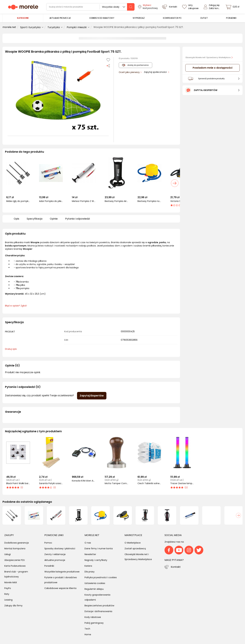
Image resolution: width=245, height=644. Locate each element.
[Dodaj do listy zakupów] (108, 60)
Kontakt (176, 567)
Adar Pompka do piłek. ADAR (51, 201)
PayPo (8, 588)
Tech (87, 629)
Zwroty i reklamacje (55, 554)
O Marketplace (133, 543)
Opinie (54, 219)
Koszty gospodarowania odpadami (97, 597)
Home (88, 634)
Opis (16, 219)
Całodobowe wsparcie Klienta (60, 588)
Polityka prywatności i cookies (101, 577)
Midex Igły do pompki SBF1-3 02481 (18, 201)
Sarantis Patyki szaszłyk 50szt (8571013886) (51, 483)
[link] (60, 18)
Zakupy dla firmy (13, 606)
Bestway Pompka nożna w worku (149, 201)
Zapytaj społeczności (156, 72)
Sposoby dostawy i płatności (60, 549)
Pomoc (48, 543)
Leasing (8, 600)
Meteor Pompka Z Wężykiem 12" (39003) (84, 201)
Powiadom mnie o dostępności (212, 68)
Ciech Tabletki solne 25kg (149, 483)
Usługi (7, 554)
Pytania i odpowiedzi (77, 219)
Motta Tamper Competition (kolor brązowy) (117, 483)
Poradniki (49, 566)
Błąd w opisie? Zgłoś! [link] (16, 306)
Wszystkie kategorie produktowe (62, 572)
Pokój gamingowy (94, 623)
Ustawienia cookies (95, 583)
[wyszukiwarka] (90, 7)
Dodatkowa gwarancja (17, 543)
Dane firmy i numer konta (99, 549)
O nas (88, 543)
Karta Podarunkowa (15, 566)
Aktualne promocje (55, 560)
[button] (58, 95)
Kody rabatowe (93, 617)
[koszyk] (233, 7)
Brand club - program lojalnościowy (16, 574)
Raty (7, 594)
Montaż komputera (15, 549)
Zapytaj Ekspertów (92, 396)
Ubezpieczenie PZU (15, 560)
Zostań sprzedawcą (135, 549)
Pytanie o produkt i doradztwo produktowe (61, 580)
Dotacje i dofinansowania (98, 611)
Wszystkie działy (111, 7)
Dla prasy (90, 572)
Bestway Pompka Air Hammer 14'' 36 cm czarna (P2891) (117, 201)
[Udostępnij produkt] (108, 65)
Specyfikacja (35, 219)
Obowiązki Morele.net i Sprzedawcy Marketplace (138, 557)
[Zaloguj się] (212, 7)
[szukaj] (131, 7)
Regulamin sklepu (94, 589)
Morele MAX (11, 582)
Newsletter (90, 554)
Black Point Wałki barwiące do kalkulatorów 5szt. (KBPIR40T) (18, 483)
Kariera (88, 566)
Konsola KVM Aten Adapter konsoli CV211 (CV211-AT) (84, 481)
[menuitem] (60, 18)
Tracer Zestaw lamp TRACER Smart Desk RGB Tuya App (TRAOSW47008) (182, 483)
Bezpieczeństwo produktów (99, 606)
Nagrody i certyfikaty (96, 560)
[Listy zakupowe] (191, 7)
